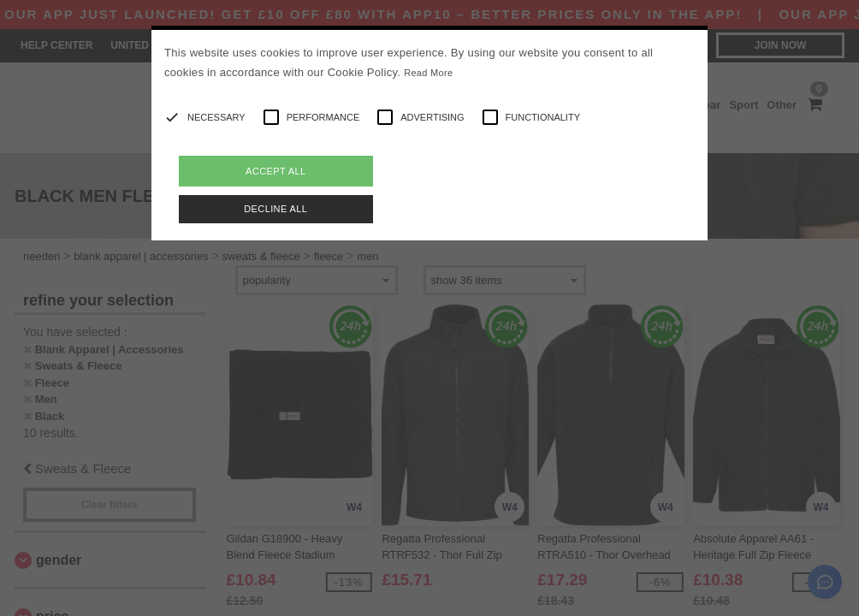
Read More (428, 73)
